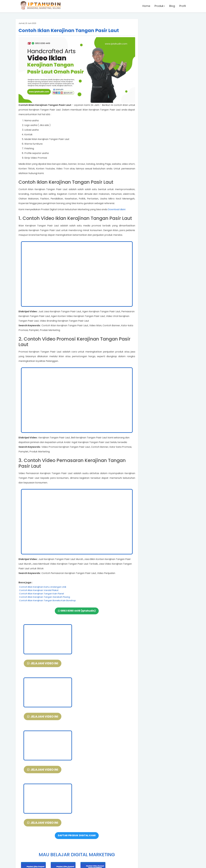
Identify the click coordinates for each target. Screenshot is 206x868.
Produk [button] (159, 6)
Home (146, 6)
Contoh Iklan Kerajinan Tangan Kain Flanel (41, 594)
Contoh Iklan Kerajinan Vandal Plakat (39, 590)
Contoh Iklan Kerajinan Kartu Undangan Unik (43, 587)
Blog (172, 6)
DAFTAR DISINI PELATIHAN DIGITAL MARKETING (77, 828)
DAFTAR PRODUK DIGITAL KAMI (77, 730)
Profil (182, 6)
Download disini (117, 209)
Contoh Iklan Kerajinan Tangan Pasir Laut (69, 30)
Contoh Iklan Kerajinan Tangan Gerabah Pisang (45, 597)
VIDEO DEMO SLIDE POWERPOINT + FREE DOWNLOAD (77, 836)
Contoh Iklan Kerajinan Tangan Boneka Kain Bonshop (47, 600)
